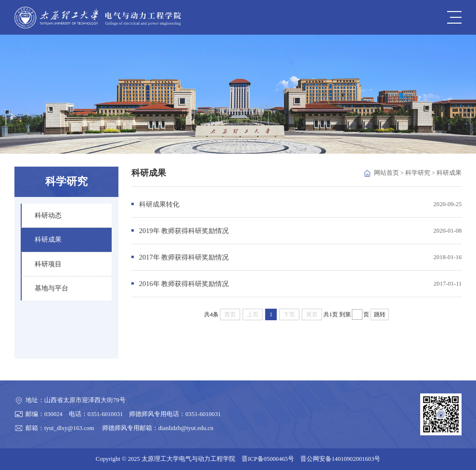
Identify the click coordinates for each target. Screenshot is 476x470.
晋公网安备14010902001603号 (340, 459)
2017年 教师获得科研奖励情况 (184, 257)
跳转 (380, 314)
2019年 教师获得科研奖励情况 (184, 231)
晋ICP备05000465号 (268, 459)
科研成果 (449, 173)
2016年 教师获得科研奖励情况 (184, 284)
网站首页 (386, 173)
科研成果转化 (159, 204)
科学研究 (418, 173)
